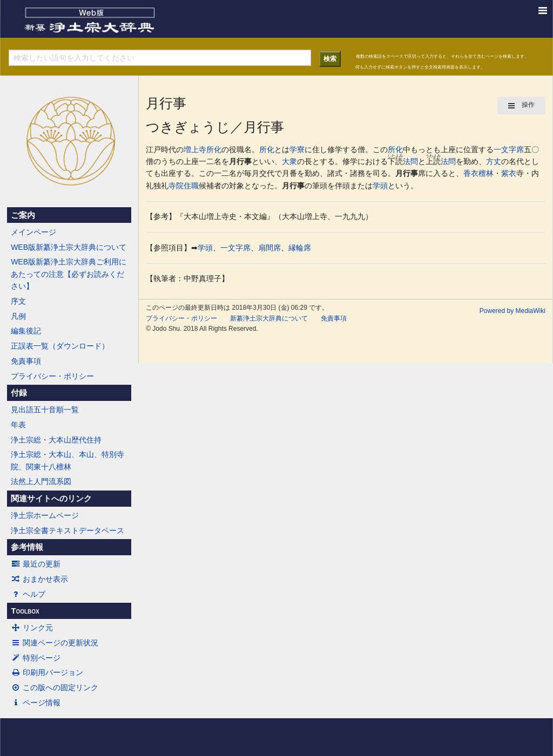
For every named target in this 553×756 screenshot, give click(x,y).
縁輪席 (300, 248)
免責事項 (26, 361)
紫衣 (509, 173)
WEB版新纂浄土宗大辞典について (69, 247)
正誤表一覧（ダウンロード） (60, 346)
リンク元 (32, 628)
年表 (18, 425)
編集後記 (26, 331)
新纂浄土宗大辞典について (269, 318)
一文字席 (509, 149)
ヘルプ (28, 594)
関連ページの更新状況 (55, 643)
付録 (19, 393)
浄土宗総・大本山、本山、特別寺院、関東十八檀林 (68, 460)
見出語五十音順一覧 (45, 410)
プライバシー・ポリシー (52, 376)
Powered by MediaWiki (512, 311)
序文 (18, 301)
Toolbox (25, 611)
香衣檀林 (478, 173)
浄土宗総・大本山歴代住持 (56, 440)
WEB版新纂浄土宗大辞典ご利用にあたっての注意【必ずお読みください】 (69, 274)
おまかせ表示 (39, 579)
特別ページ (36, 658)
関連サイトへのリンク (51, 499)
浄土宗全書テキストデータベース (68, 530)
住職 (191, 186)
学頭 (380, 186)
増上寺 (195, 149)
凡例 (18, 316)
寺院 (176, 186)
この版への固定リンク (55, 687)
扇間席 (269, 248)
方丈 (494, 161)
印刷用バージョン (47, 672)
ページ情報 (36, 703)
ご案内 (23, 215)
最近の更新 (36, 564)
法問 (410, 161)
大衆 (289, 161)
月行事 (240, 161)
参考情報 (27, 547)
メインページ (33, 232)
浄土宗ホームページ (45, 515)
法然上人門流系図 (41, 481)
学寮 (297, 149)
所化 (214, 149)
